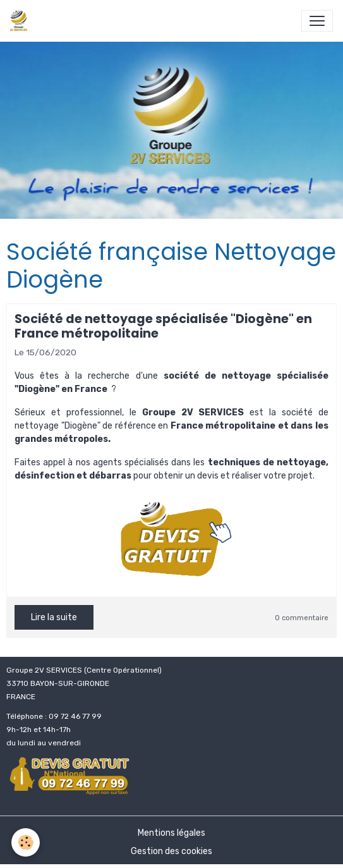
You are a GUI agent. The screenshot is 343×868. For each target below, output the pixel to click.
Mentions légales (171, 833)
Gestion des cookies (171, 851)
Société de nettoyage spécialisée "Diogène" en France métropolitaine (163, 326)
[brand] (21, 21)
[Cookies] (26, 842)
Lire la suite (54, 617)
